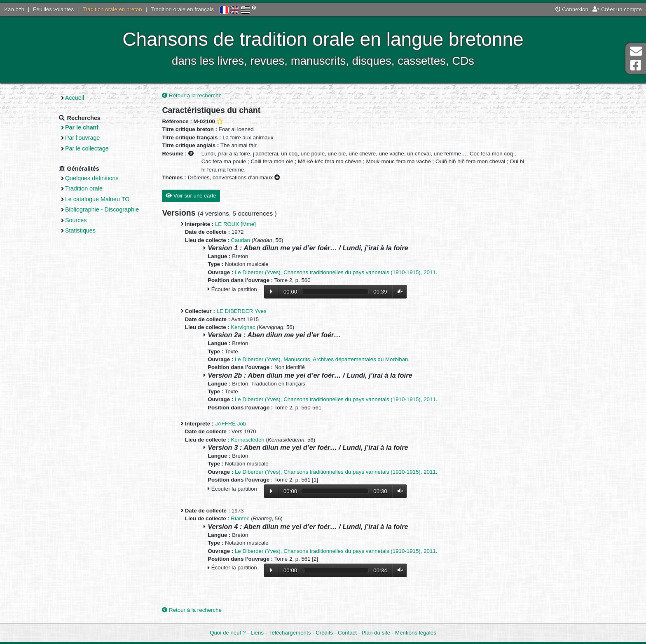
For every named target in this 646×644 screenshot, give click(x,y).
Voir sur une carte (194, 196)
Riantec (243, 519)
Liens (257, 633)
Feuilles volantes (53, 9)
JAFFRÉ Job (233, 424)
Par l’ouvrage (87, 138)
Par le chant (87, 127)
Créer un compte (617, 9)
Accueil (80, 98)
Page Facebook (636, 65)
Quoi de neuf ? (228, 633)
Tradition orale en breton (112, 9)
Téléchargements (290, 633)
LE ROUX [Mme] (238, 224)
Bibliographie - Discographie (107, 209)
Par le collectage (92, 148)
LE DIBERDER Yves (244, 311)
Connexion (572, 9)
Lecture (274, 291)
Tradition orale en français (182, 9)
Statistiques (85, 230)
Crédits (324, 633)
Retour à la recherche (195, 95)
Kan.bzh (14, 9)
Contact (347, 633)
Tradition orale (89, 188)
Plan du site (376, 633)
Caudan (243, 240)
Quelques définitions (97, 178)
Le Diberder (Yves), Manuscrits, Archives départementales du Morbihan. (325, 359)
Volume (401, 292)
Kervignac (246, 327)
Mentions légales (416, 633)
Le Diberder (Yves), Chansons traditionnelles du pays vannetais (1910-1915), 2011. (339, 272)
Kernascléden (250, 440)
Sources (81, 220)
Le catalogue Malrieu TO (102, 199)
